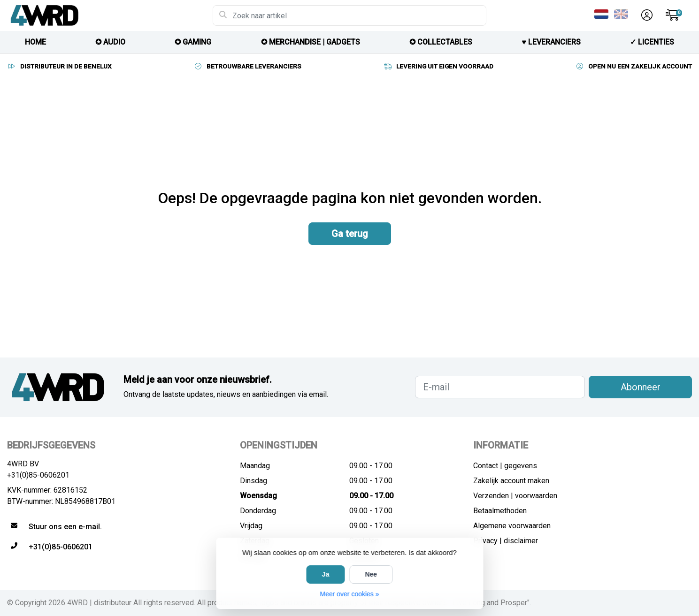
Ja (326, 574)
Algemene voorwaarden (512, 526)
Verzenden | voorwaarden (515, 496)
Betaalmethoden (500, 511)
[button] (645, 15)
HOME (35, 42)
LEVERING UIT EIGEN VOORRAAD (438, 66)
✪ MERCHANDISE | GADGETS (311, 42)
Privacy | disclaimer (506, 541)
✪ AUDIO (110, 42)
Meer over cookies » (349, 594)
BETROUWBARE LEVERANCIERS (247, 66)
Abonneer (641, 387)
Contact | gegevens (505, 466)
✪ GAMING (193, 42)
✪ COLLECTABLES (441, 42)
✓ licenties (652, 42)
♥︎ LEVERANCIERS (551, 42)
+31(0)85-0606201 (38, 475)
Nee (371, 574)
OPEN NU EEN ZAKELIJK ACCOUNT (634, 66)
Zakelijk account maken (511, 481)
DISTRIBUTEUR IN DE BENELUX (59, 66)
